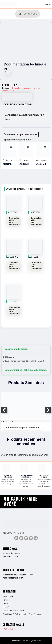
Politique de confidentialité (13, 611)
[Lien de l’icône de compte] (47, 4)
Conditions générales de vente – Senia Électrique (22, 614)
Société (6, 607)
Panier (6, 600)
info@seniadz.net (9, 629)
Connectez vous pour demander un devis (24, 117)
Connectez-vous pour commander (15, 221)
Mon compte (8, 596)
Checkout (7, 604)
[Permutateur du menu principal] (7, 14)
